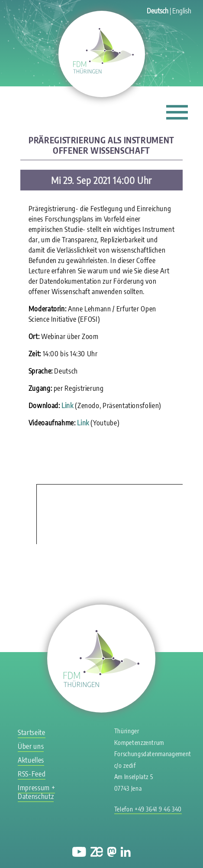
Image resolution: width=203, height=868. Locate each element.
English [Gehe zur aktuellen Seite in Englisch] (182, 11)
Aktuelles (31, 760)
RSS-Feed (32, 774)
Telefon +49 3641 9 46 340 (148, 809)
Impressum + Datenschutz (36, 792)
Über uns (31, 746)
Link (68, 405)
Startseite (31, 732)
